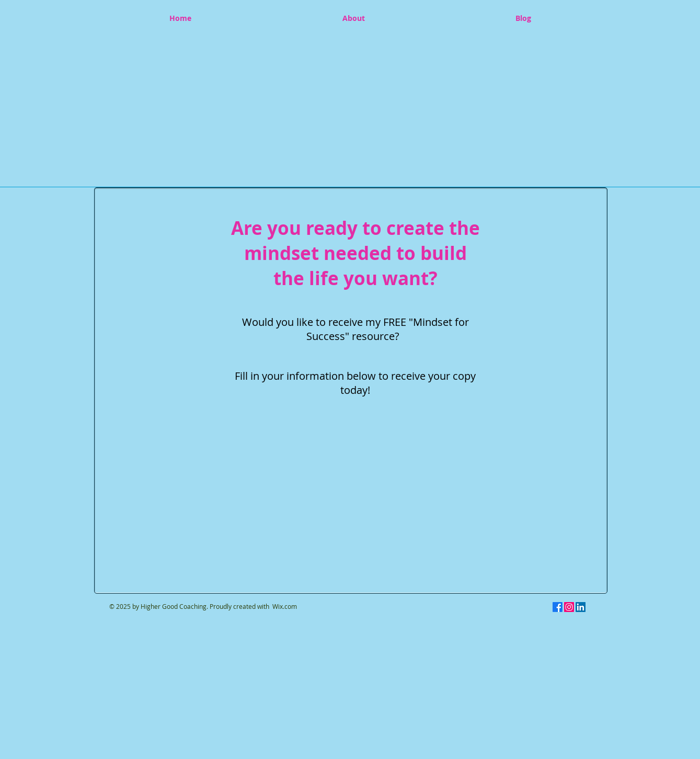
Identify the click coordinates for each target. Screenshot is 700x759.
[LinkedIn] (581, 607)
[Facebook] (558, 607)
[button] (349, 105)
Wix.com (285, 606)
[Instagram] (569, 607)
